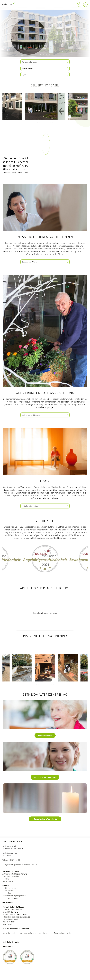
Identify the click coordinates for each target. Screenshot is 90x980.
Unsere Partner (8, 922)
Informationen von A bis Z (13, 909)
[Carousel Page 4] (43, 123)
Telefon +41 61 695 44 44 (12, 860)
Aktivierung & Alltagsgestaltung (15, 874)
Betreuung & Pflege (11, 871)
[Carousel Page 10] (54, 684)
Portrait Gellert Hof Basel (13, 907)
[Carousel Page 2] (39, 123)
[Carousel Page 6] (47, 123)
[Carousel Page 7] (49, 123)
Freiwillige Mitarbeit (10, 919)
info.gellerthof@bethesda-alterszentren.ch (20, 864)
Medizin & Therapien (11, 876)
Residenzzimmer (9, 888)
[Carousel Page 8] (51, 123)
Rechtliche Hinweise (11, 942)
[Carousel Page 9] (53, 123)
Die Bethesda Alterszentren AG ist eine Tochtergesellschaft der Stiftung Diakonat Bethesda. (38, 933)
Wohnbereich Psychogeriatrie (14, 896)
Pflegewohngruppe (10, 898)
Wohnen (6, 886)
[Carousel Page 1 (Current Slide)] (37, 123)
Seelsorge (6, 879)
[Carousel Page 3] (41, 123)
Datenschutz (8, 946)
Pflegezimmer (8, 893)
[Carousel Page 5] (45, 123)
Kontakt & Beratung (10, 912)
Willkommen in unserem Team (15, 914)
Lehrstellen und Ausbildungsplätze (16, 917)
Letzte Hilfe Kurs (9, 881)
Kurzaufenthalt (8, 891)
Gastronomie (8, 902)
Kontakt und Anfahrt (13, 842)
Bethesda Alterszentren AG (16, 929)
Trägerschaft (7, 924)
